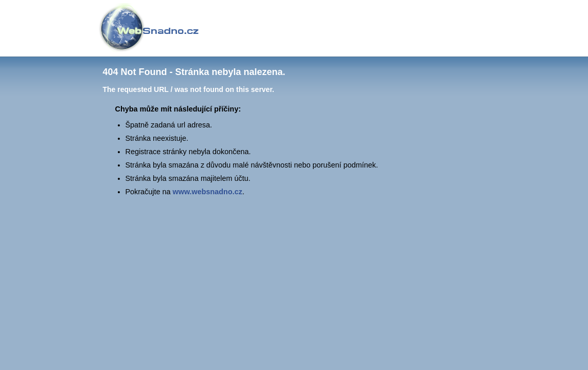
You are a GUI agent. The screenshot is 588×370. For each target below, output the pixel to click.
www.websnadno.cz (208, 192)
